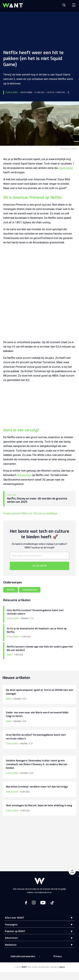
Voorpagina (11, 925)
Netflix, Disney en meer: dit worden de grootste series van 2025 (37, 500)
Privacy (58, 956)
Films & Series (12, 92)
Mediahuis (11, 945)
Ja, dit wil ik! (40, 566)
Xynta (62, 967)
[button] (69, 918)
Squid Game (66, 168)
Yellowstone (24, 475)
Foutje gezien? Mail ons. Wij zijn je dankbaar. (31, 513)
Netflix (11, 590)
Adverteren (11, 938)
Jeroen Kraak (26, 92)
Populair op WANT (15, 931)
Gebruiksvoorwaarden (23, 956)
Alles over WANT (15, 918)
